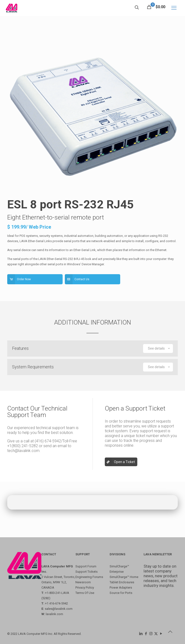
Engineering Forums (89, 577)
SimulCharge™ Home (124, 577)
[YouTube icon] (161, 634)
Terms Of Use (85, 593)
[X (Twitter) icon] (156, 634)
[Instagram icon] (151, 634)
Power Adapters (121, 588)
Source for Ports (121, 593)
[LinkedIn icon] (141, 634)
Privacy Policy (85, 588)
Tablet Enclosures (122, 582)
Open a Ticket (120, 462)
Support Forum (86, 566)
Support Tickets (86, 572)
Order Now (19, 279)
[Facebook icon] (146, 634)
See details (159, 349)
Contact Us (77, 279)
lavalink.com (54, 614)
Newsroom (83, 582)
